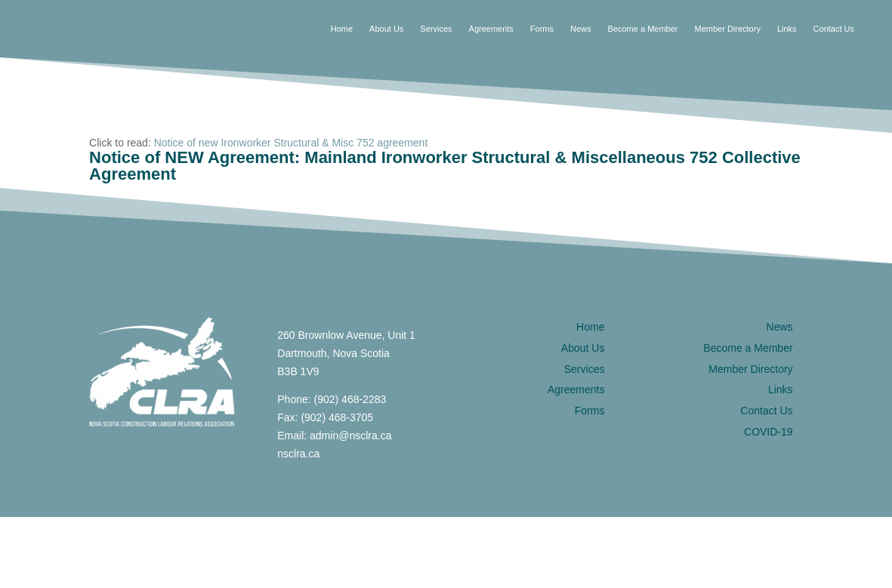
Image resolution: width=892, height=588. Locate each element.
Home (342, 29)
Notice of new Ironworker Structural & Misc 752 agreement (291, 143)
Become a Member (643, 29)
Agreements (491, 29)
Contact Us (834, 29)
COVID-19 (769, 432)
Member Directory (727, 29)
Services (436, 29)
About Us (386, 29)
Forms (542, 29)
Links (787, 29)
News (581, 29)
